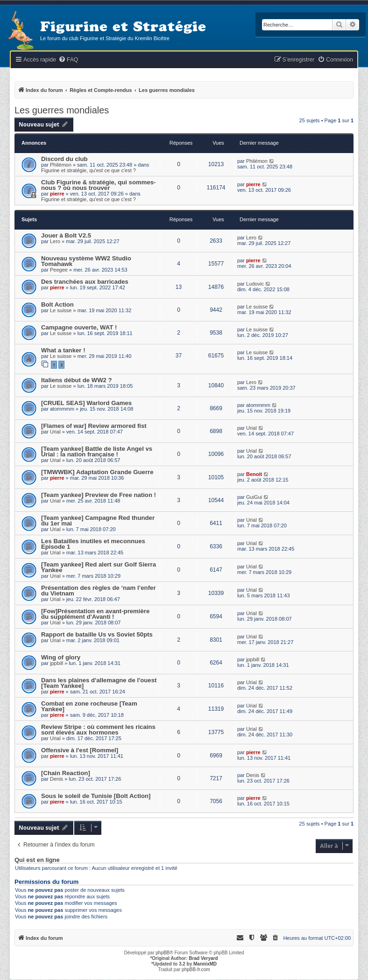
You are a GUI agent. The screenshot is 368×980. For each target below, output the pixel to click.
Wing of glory (61, 657)
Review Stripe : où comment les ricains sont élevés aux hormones (98, 730)
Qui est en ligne (37, 860)
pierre (57, 194)
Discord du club (64, 159)
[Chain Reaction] (66, 773)
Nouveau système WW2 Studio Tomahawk (86, 261)
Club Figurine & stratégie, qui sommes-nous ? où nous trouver (98, 185)
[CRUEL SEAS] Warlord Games (86, 403)
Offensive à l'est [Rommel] (80, 750)
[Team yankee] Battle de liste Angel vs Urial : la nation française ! (97, 451)
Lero (55, 241)
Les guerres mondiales (62, 110)
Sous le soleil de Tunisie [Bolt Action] (96, 796)
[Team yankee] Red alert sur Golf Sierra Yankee (99, 567)
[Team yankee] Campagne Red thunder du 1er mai (98, 521)
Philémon (61, 165)
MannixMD (205, 964)
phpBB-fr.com (196, 969)
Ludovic (255, 284)
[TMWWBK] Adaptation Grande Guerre (97, 472)
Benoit (254, 474)
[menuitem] (68, 60)
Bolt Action (57, 304)
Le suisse (61, 310)
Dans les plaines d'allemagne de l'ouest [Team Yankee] (99, 683)
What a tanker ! (63, 350)
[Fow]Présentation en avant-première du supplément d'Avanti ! (95, 614)
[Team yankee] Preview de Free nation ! (99, 495)
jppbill (57, 663)
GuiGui (254, 497)
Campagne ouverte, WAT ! (79, 327)
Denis (57, 779)
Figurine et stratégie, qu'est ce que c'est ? (88, 170)
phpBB (163, 953)
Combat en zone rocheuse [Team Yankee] (89, 706)
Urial (55, 432)
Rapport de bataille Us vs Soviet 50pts (97, 634)
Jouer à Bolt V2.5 (66, 235)
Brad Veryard (203, 958)
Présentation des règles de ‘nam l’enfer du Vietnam (99, 591)
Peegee (59, 270)
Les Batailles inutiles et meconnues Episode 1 (93, 544)
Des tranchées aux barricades (85, 282)
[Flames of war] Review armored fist (94, 426)
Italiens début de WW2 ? (77, 380)
